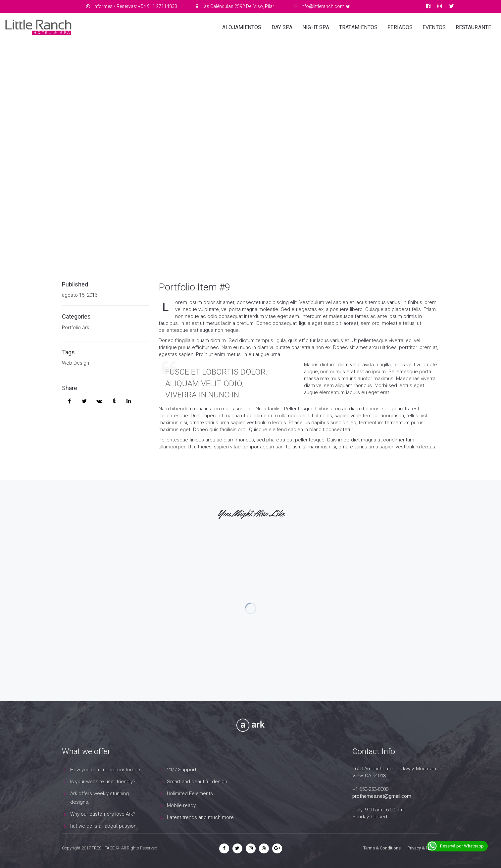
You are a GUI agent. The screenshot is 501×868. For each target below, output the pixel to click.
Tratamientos (358, 27)
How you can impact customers (106, 770)
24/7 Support (182, 770)
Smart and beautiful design (197, 782)
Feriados (400, 27)
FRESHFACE (103, 848)
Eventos (434, 27)
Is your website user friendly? (103, 782)
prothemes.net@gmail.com (382, 796)
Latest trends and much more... (202, 817)
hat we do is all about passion (103, 826)
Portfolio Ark (75, 328)
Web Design (75, 363)
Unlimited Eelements (190, 793)
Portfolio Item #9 (195, 287)
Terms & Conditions (382, 848)
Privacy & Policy (422, 848)
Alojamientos (242, 27)
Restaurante (473, 27)
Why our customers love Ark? (103, 814)
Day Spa (282, 27)
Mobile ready (181, 805)
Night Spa (316, 27)
